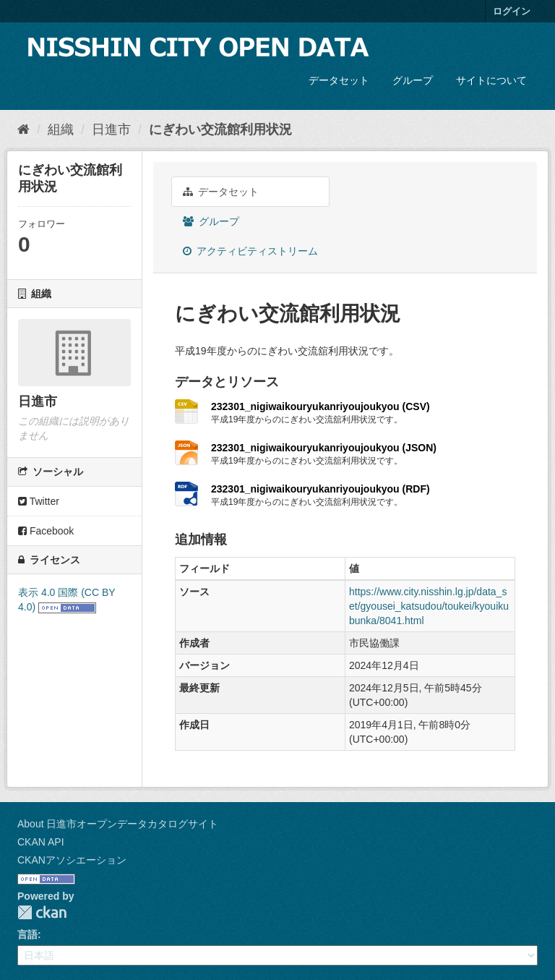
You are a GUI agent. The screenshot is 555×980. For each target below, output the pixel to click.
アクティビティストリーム (250, 251)
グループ (413, 80)
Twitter (39, 501)
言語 (27, 934)
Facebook (46, 531)
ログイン (512, 11)
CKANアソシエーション (72, 860)
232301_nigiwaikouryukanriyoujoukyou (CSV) (320, 406)
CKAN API (41, 842)
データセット (339, 80)
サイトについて (491, 80)
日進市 (111, 129)
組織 (61, 129)
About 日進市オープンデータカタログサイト (118, 824)
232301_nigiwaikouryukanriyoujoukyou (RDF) (320, 489)
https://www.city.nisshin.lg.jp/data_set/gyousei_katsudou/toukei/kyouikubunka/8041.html (429, 606)
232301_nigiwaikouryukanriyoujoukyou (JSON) (324, 448)
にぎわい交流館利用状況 (220, 129)
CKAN (42, 912)
